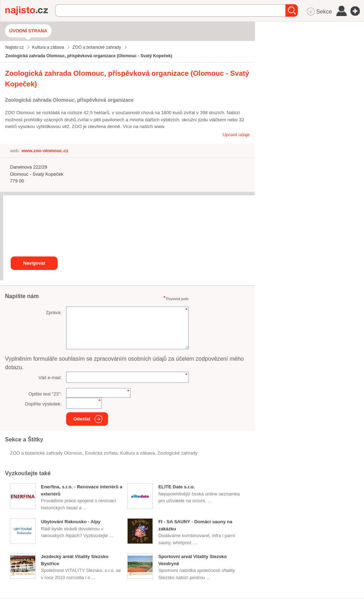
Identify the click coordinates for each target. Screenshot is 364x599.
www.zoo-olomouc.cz (45, 151)
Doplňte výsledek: (44, 404)
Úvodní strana (28, 31)
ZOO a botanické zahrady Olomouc (46, 453)
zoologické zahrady (178, 453)
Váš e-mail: (50, 378)
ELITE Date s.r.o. (176, 487)
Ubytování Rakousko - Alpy (71, 522)
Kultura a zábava (138, 453)
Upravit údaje (236, 135)
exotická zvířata (101, 453)
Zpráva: (54, 312)
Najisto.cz (30, 11)
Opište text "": (45, 394)
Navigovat (34, 263)
